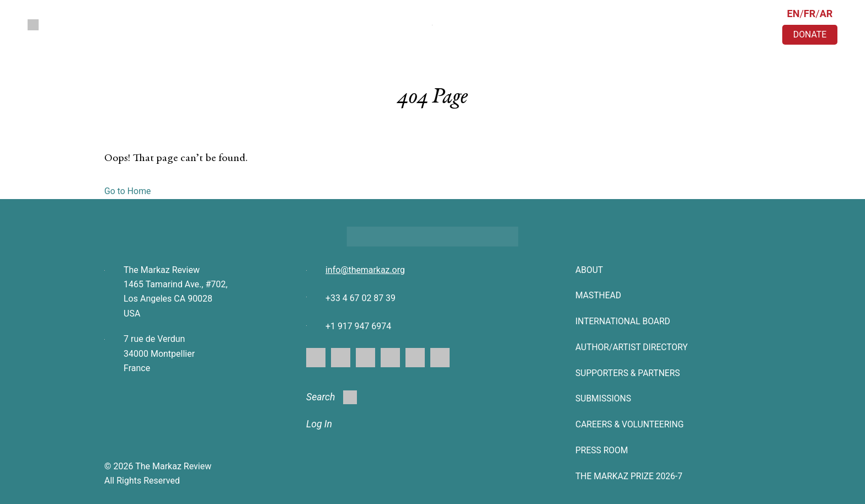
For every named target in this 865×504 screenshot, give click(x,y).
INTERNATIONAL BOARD (624, 321)
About (589, 270)
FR (810, 14)
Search (332, 397)
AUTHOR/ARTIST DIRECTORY (633, 347)
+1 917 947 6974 (359, 327)
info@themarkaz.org (365, 270)
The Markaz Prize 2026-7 (630, 474)
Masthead (599, 295)
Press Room (602, 449)
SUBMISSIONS (604, 398)
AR (826, 14)
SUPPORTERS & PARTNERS (629, 372)
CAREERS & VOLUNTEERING (631, 423)
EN (794, 14)
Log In (319, 425)
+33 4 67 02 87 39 (361, 298)
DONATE (810, 34)
